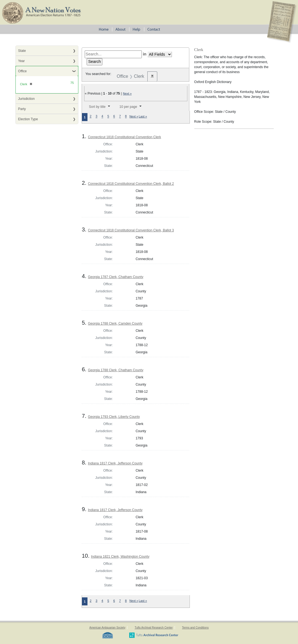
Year (22, 61)
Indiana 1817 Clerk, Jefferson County (115, 463)
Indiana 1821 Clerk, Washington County (120, 557)
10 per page (128, 107)
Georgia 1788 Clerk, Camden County (115, 324)
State (22, 51)
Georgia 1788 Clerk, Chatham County (116, 370)
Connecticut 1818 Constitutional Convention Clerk (125, 137)
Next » (127, 93)
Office (22, 71)
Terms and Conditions (195, 628)
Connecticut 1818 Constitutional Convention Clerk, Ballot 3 (131, 230)
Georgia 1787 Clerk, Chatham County (116, 277)
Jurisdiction (26, 99)
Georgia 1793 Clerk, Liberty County (114, 417)
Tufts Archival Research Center (154, 628)
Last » (143, 116)
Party (22, 109)
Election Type (28, 119)
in (145, 54)
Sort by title (97, 107)
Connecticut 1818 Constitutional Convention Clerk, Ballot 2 (131, 184)
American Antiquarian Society (107, 628)
